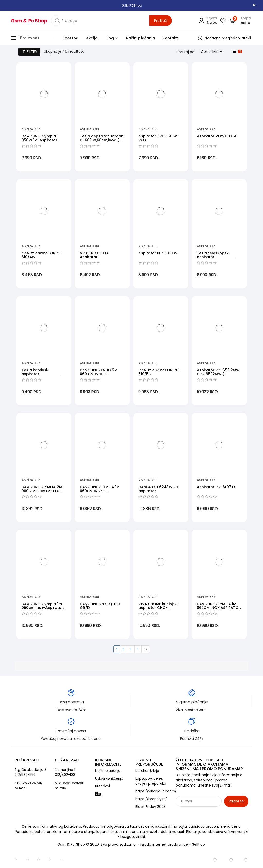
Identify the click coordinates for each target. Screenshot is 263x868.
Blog (112, 38)
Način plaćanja (108, 771)
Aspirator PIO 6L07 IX (216, 487)
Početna (70, 38)
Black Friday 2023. (151, 807)
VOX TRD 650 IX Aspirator (94, 255)
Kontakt (170, 38)
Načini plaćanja (140, 38)
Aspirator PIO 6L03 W (158, 253)
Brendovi (103, 786)
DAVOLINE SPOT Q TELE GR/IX (100, 606)
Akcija (92, 38)
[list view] (233, 52)
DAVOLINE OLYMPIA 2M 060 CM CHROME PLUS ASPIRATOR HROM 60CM (44, 491)
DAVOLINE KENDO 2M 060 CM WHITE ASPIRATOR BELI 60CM (100, 374)
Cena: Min (212, 52)
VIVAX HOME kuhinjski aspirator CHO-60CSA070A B (158, 608)
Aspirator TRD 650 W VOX (158, 138)
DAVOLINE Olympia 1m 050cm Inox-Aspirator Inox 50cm (42, 608)
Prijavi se (236, 801)
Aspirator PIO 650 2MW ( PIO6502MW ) (218, 372)
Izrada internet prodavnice (164, 844)
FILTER (30, 52)
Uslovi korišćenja (110, 778)
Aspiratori (31, 129)
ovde (26, 783)
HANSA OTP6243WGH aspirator (158, 489)
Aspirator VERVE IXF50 (217, 136)
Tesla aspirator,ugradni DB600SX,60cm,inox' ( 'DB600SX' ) (102, 140)
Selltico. (199, 844)
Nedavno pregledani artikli (224, 38)
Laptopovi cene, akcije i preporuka (151, 781)
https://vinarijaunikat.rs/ (156, 791)
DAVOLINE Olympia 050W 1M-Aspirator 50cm (39, 140)
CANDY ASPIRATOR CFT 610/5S (159, 372)
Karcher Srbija (148, 771)
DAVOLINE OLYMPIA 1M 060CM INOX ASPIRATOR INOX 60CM (219, 608)
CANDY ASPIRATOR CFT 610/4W (43, 255)
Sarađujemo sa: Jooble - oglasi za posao (208, 812)
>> (146, 649)
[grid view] (239, 52)
